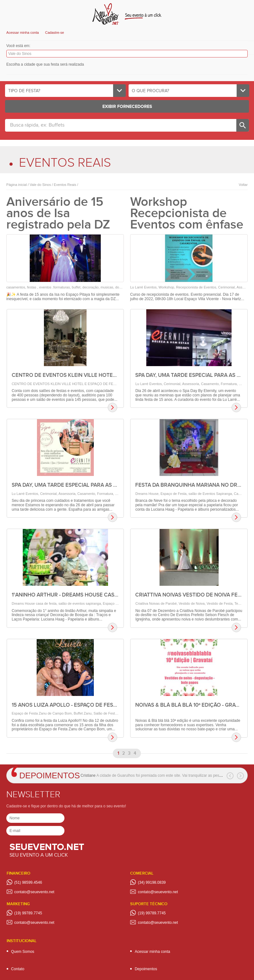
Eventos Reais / (65, 185)
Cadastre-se (55, 33)
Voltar (243, 185)
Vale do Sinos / (41, 185)
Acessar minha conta (23, 33)
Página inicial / (18, 185)
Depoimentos (50, 775)
